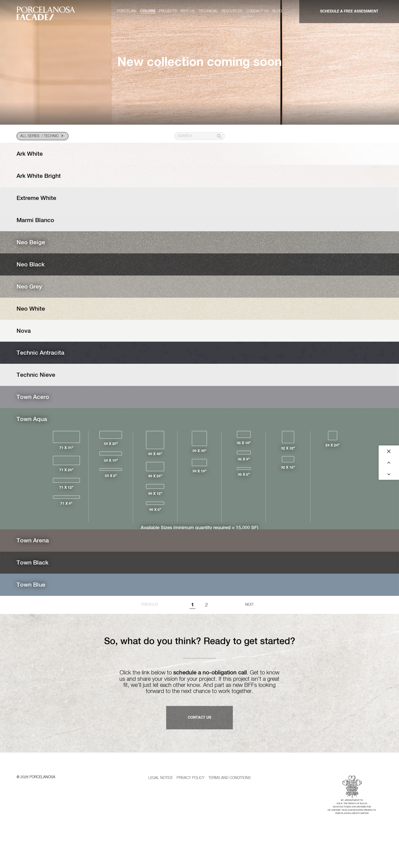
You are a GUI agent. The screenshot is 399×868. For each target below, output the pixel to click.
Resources (232, 11)
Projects (168, 11)
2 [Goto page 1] (206, 640)
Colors (148, 11)
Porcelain (127, 11)
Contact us (258, 11)
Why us (188, 11)
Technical (208, 11)
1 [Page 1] (193, 640)
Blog (277, 11)
